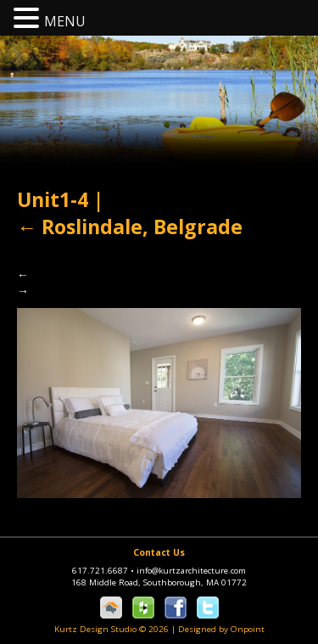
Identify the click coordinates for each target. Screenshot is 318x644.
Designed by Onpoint (221, 629)
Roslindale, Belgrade (130, 227)
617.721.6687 (104, 571)
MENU (65, 21)
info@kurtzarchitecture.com (191, 571)
